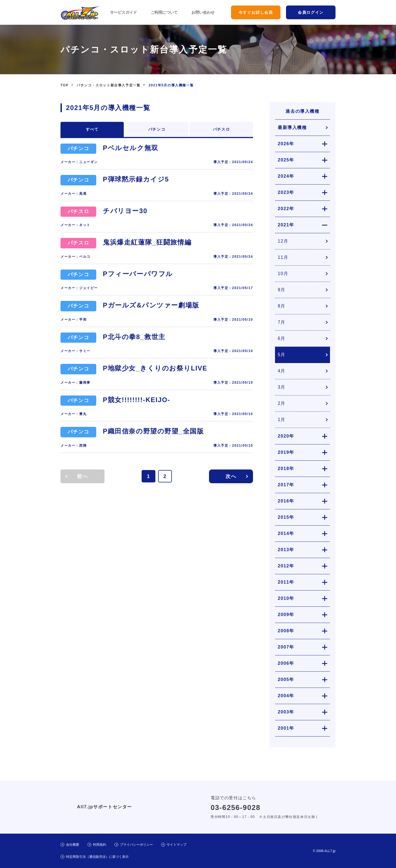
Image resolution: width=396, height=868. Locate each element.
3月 (282, 387)
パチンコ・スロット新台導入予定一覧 (108, 85)
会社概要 (73, 845)
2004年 (286, 696)
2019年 (286, 452)
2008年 (286, 631)
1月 (282, 420)
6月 (282, 338)
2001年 (286, 728)
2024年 (286, 176)
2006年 (286, 663)
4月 (282, 371)
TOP (64, 85)
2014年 (286, 533)
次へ (231, 476)
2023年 (286, 192)
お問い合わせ (203, 12)
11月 (283, 257)
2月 (282, 403)
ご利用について (164, 12)
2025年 (286, 160)
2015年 (286, 517)
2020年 (286, 436)
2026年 (286, 144)
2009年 (286, 615)
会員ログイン (311, 12)
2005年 (286, 679)
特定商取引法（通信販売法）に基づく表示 (97, 857)
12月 (283, 241)
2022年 (286, 209)
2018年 (286, 469)
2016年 (286, 501)
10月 (283, 274)
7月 (282, 322)
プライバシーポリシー (136, 845)
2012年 (286, 566)
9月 (282, 290)
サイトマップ (177, 845)
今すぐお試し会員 (256, 12)
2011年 (286, 582)
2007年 (286, 647)
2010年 (286, 598)
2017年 (286, 485)
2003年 (286, 712)
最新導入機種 (292, 127)
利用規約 (100, 845)
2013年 (286, 550)
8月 (282, 306)
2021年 (286, 225)
